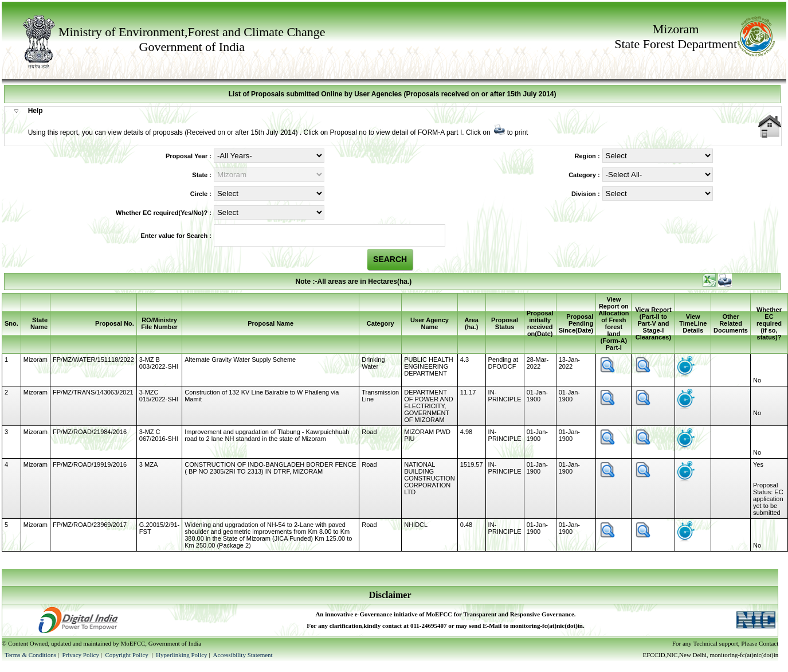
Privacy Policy (81, 655)
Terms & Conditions (30, 655)
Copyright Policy (127, 655)
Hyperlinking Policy (182, 655)
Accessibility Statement (242, 655)
